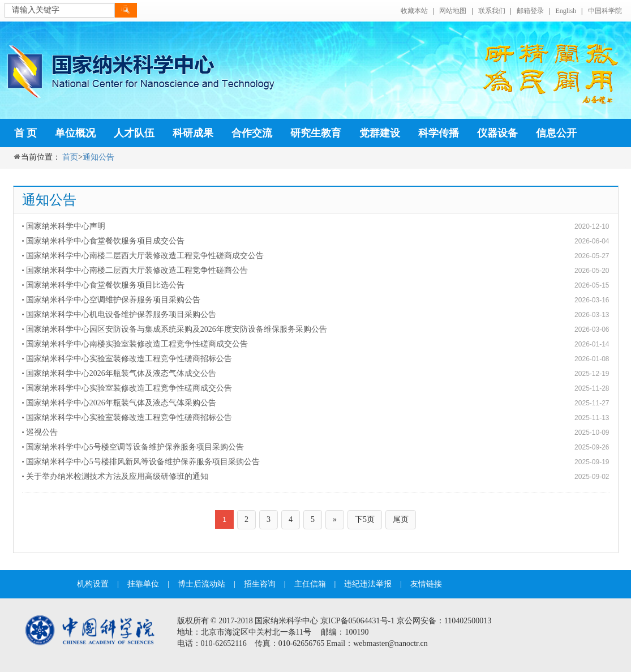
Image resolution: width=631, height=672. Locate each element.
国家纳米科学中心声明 (66, 226)
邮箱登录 (530, 11)
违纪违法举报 (368, 584)
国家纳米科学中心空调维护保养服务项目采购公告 (113, 300)
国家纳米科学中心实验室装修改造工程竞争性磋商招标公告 (129, 359)
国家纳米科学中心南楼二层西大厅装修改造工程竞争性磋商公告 (137, 270)
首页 (70, 157)
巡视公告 (42, 432)
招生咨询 (260, 584)
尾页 (401, 519)
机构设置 (93, 584)
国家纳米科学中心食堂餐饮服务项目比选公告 (105, 285)
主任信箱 (310, 584)
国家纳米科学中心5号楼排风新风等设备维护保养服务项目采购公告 (143, 462)
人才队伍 (134, 133)
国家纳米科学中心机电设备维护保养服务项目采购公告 (121, 314)
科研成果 (193, 133)
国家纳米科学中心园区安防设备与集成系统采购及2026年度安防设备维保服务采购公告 (177, 329)
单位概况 (75, 133)
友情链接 (426, 584)
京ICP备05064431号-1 (357, 621)
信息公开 (556, 133)
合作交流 (252, 133)
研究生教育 (316, 133)
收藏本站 (414, 11)
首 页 (26, 133)
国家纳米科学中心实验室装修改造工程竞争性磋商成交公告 (129, 388)
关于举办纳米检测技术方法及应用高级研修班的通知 (117, 476)
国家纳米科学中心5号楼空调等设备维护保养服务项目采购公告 (135, 447)
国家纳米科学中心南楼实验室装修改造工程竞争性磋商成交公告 (137, 344)
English (566, 11)
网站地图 (453, 11)
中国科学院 (605, 11)
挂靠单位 (143, 584)
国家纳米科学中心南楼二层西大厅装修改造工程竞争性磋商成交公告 (145, 256)
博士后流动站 (201, 584)
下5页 (365, 519)
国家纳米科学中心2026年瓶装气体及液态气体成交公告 (121, 373)
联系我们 (492, 11)
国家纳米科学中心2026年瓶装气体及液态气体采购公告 (121, 403)
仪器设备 (497, 133)
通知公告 (98, 157)
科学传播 (439, 133)
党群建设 (380, 133)
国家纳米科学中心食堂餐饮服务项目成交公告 (105, 241)
